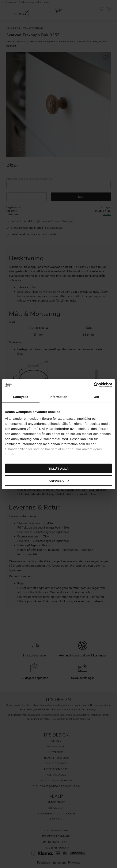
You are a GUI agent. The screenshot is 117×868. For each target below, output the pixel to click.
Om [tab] (96, 397)
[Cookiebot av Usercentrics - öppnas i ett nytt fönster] (94, 385)
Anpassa (59, 480)
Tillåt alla (58, 469)
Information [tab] (58, 397)
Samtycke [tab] (21, 397)
